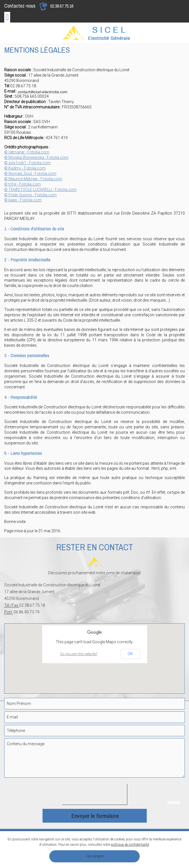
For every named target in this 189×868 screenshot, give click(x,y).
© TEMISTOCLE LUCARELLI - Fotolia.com (40, 190)
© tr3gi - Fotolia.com (23, 184)
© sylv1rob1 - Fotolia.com (27, 163)
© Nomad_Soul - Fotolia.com (30, 173)
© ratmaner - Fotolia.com (27, 152)
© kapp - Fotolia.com (23, 200)
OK (130, 654)
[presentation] (105, 795)
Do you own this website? (79, 654)
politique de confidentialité (130, 845)
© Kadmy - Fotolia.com (25, 168)
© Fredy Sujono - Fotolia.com (30, 195)
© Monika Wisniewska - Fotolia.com (36, 157)
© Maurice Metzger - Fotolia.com (33, 179)
